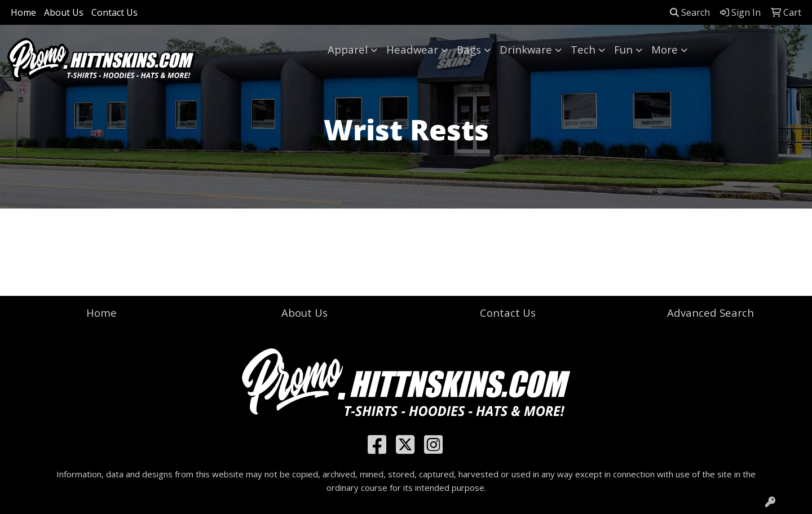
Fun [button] (623, 49)
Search (690, 12)
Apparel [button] (348, 49)
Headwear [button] (412, 49)
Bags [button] (469, 49)
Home (23, 12)
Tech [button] (583, 49)
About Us (64, 12)
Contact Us (114, 12)
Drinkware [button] (526, 49)
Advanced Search (710, 313)
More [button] (665, 49)
